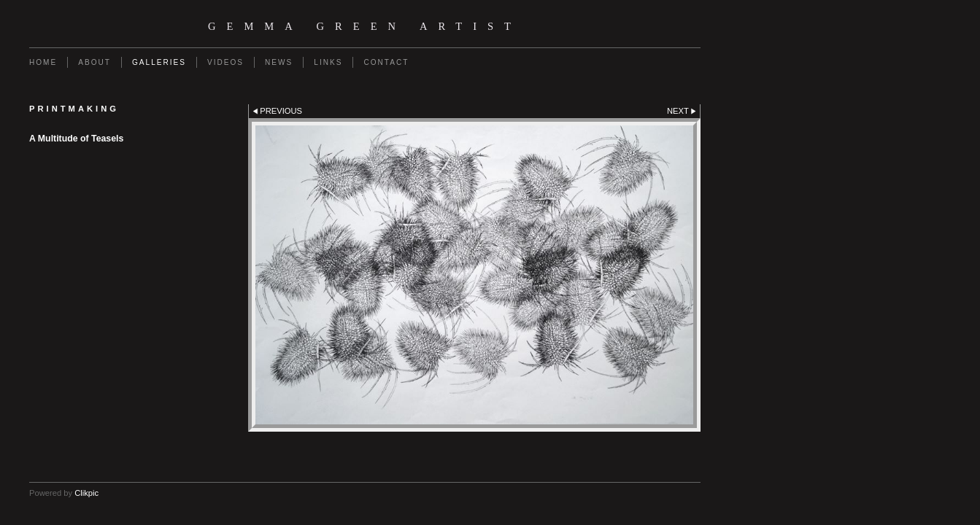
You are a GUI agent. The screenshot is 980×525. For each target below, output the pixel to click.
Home (43, 62)
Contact (386, 62)
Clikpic (86, 493)
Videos (225, 62)
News (279, 62)
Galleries (159, 62)
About (94, 62)
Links (328, 62)
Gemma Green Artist (365, 26)
